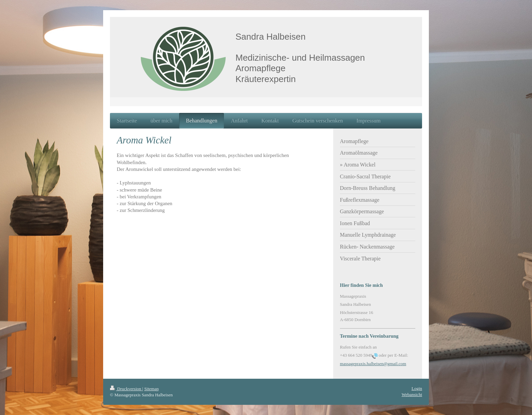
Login (417, 388)
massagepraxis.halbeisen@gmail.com (373, 364)
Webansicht (412, 394)
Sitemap (151, 389)
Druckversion (126, 389)
